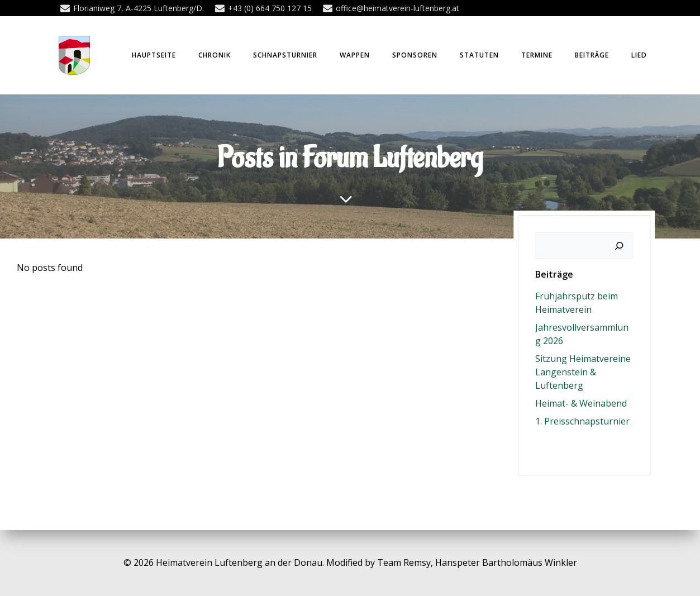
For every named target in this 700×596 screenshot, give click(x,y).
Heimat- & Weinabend (581, 403)
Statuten (479, 55)
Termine (537, 55)
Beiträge (592, 55)
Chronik (215, 55)
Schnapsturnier (285, 55)
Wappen (355, 55)
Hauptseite (154, 55)
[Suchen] (619, 246)
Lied (639, 55)
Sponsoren (415, 55)
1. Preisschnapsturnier (582, 421)
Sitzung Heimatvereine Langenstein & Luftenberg (583, 372)
